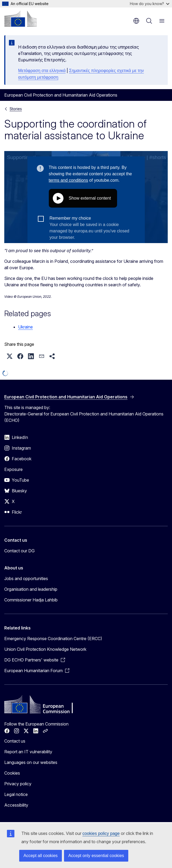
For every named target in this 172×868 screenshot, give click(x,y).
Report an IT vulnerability (28, 752)
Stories (16, 109)
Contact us (15, 741)
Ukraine (25, 327)
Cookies (12, 773)
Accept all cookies (41, 856)
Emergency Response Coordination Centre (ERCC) (53, 639)
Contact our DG (19, 551)
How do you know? (150, 4)
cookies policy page (101, 833)
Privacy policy (18, 784)
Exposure (13, 469)
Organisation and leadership (31, 589)
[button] (10, 356)
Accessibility (16, 805)
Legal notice (16, 794)
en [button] (136, 21)
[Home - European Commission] (21, 19)
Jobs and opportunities (26, 578)
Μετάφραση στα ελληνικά (42, 71)
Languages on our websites (31, 762)
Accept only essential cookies (96, 856)
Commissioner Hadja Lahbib (31, 600)
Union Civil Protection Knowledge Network (45, 649)
